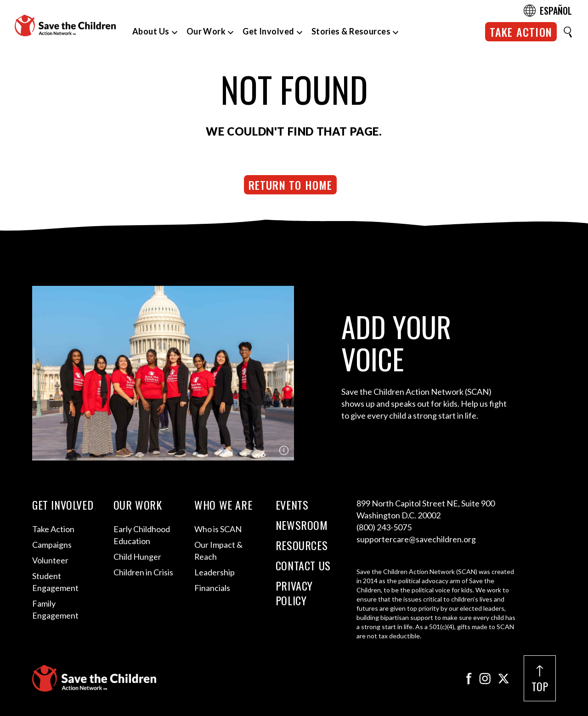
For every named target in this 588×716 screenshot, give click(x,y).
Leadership (215, 572)
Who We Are (223, 505)
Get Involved (268, 31)
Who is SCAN (218, 529)
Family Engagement (55, 609)
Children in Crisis (143, 572)
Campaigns (52, 545)
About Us (151, 31)
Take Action (521, 32)
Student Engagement (55, 582)
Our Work (206, 31)
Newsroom (302, 525)
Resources (302, 545)
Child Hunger (137, 557)
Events (292, 505)
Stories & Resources (351, 31)
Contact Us (303, 565)
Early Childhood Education (142, 535)
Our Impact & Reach (218, 551)
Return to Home (291, 185)
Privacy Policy (294, 593)
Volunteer (50, 560)
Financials (212, 588)
